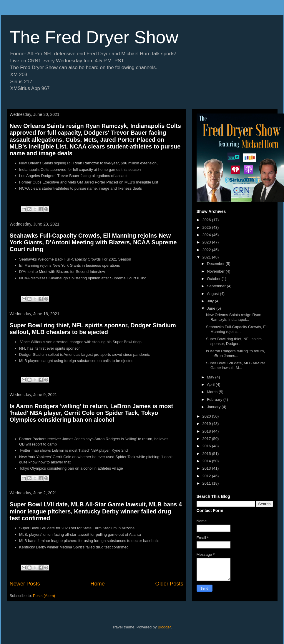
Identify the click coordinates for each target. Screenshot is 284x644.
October (214, 279)
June (212, 308)
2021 (207, 257)
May (211, 377)
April (211, 384)
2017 (207, 439)
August (213, 294)
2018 (207, 431)
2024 (207, 235)
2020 (207, 416)
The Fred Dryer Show (94, 37)
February (215, 399)
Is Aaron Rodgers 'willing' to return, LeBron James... (235, 353)
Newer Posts (25, 584)
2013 (207, 468)
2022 (207, 250)
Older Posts (169, 584)
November (216, 271)
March (213, 392)
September (217, 286)
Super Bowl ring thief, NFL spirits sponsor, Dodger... (234, 341)
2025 (207, 227)
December (216, 264)
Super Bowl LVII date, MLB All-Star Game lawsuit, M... (236, 365)
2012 (207, 476)
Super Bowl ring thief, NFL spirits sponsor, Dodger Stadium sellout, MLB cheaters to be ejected (93, 329)
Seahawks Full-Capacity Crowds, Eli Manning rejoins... (237, 329)
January (214, 407)
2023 (207, 242)
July (211, 301)
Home (98, 584)
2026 (207, 220)
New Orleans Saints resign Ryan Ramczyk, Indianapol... (234, 317)
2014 (207, 461)
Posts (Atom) (44, 596)
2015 (207, 454)
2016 (207, 446)
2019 (207, 424)
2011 (207, 483)
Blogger (164, 627)
